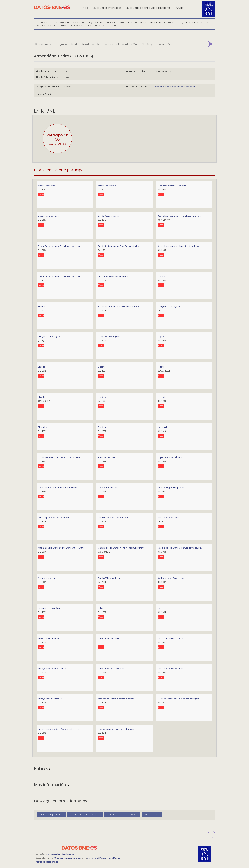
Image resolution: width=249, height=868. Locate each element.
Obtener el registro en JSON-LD (85, 815)
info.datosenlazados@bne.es (59, 854)
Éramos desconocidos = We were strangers (178, 699)
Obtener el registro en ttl (51, 815)
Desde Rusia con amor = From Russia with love (180, 216)
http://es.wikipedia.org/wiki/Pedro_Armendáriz (176, 87)
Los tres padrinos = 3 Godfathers (54, 518)
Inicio (85, 8)
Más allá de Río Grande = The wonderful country (61, 548)
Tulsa (100, 608)
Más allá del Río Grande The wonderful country (180, 548)
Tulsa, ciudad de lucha (49, 638)
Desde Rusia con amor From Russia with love (59, 246)
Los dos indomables (107, 487)
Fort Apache (163, 427)
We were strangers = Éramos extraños (116, 699)
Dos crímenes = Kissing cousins (113, 276)
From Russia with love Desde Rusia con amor (59, 457)
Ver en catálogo (152, 815)
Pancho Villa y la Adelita (109, 578)
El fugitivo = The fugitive (169, 306)
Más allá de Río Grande (168, 518)
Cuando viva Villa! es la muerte (172, 186)
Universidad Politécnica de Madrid (104, 858)
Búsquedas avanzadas (107, 8)
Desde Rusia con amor (49, 216)
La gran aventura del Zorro (170, 457)
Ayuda (179, 8)
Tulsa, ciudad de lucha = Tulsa (172, 638)
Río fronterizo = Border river (171, 578)
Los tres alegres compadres (171, 487)
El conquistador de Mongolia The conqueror (119, 306)
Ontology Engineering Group (68, 858)
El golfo (161, 337)
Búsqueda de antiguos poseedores (148, 8)
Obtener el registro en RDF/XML (122, 815)
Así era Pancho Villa (107, 186)
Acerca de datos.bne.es (47, 862)
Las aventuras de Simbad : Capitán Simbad (58, 487)
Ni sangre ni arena (47, 578)
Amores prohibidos (47, 186)
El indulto (102, 397)
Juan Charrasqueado (108, 457)
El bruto (161, 276)
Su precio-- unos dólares (50, 608)
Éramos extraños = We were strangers (116, 729)
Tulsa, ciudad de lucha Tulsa (111, 669)
